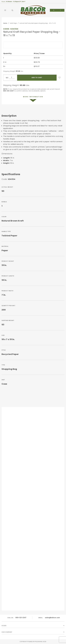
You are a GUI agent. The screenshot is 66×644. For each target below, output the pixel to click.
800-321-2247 (21, 618)
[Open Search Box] (12, 10)
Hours (4, 626)
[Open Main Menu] (5, 10)
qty (7, 78)
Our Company (7, 632)
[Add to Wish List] (60, 78)
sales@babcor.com (52, 618)
